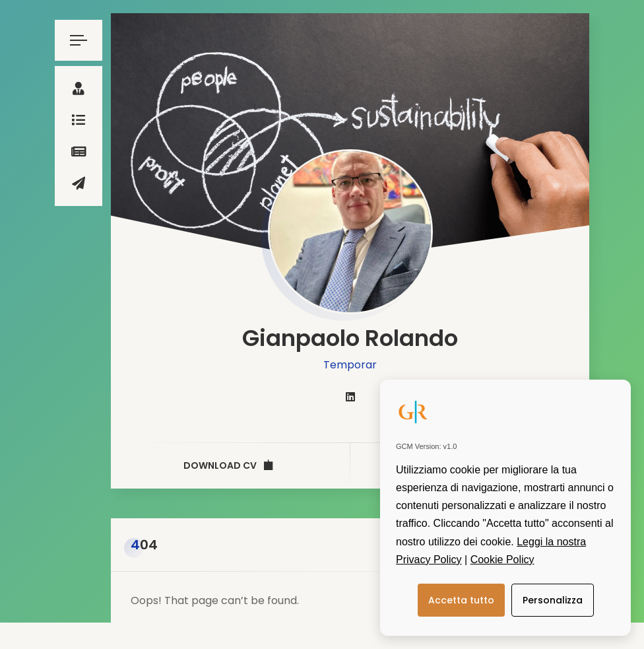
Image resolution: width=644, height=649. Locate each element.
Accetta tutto (461, 600)
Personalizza (553, 600)
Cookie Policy (502, 560)
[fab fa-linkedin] (350, 397)
